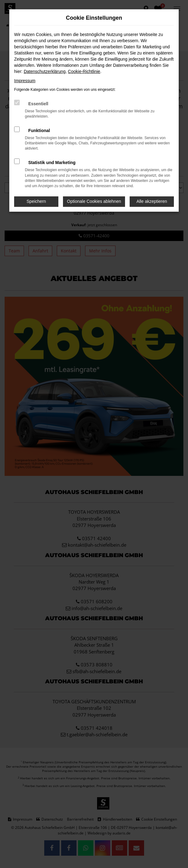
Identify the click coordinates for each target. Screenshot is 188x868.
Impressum (25, 81)
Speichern (36, 201)
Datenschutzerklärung (45, 71)
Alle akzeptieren (152, 201)
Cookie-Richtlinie (84, 71)
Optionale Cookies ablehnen (94, 201)
